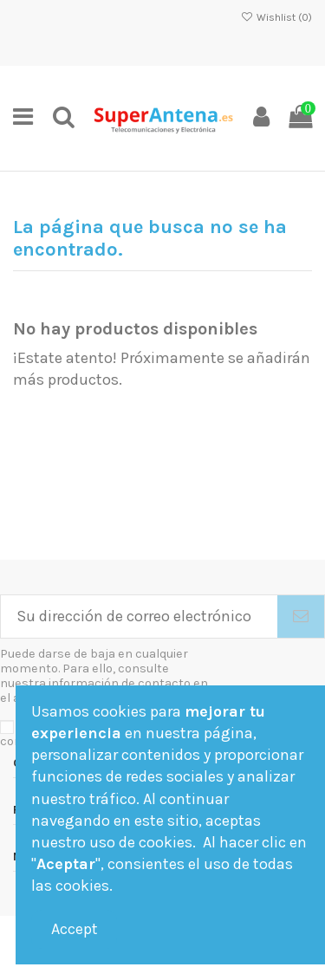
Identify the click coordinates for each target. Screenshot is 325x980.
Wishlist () (276, 17)
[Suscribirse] (301, 617)
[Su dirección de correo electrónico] (139, 617)
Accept (75, 929)
